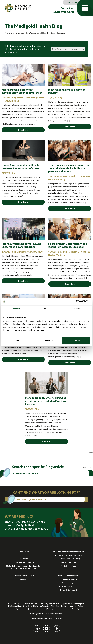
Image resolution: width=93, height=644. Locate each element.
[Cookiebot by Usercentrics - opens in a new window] (80, 302)
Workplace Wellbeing (68, 579)
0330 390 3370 (63, 12)
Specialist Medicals (68, 566)
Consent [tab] (16, 309)
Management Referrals (25, 562)
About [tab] (77, 309)
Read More (23, 130)
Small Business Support (68, 586)
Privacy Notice (14, 603)
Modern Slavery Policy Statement (49, 603)
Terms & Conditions (37, 609)
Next (91, 452)
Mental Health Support (25, 576)
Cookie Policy (27, 603)
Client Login (72, 2)
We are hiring (24, 529)
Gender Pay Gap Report (74, 603)
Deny (17, 340)
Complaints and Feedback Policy (70, 606)
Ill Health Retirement (68, 590)
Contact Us (25, 559)
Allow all (76, 340)
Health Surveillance (68, 562)
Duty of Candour (21, 609)
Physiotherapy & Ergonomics (68, 583)
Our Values (25, 551)
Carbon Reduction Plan (45, 606)
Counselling (25, 579)
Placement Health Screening (68, 559)
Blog (25, 555)
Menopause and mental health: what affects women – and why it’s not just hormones (46, 401)
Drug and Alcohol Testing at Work (68, 555)
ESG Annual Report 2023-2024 (21, 606)
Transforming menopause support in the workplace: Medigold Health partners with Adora (69, 168)
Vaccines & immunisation (68, 576)
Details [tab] (46, 309)
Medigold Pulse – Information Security (63, 609)
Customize (47, 340)
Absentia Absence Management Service (68, 551)
